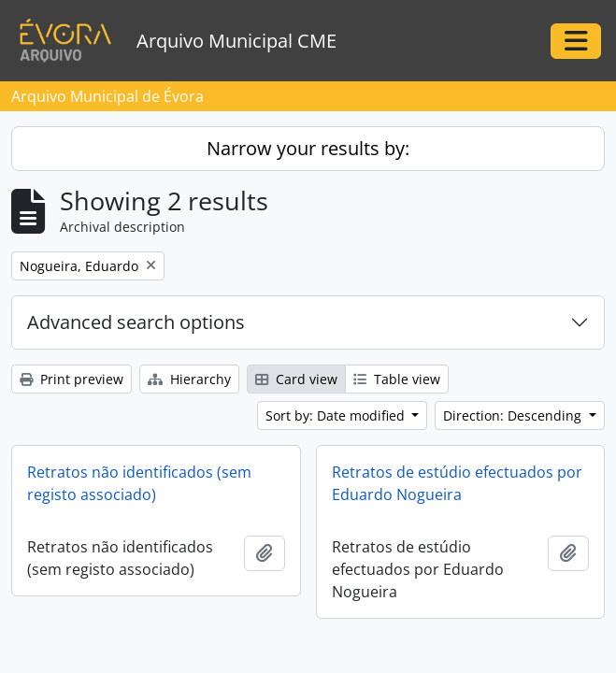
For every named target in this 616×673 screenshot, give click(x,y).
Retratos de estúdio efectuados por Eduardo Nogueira (457, 483)
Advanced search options (136, 322)
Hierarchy (189, 379)
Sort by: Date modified (337, 415)
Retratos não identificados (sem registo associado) (139, 483)
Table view (397, 379)
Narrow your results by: (308, 148)
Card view (296, 379)
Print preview (72, 379)
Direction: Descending (514, 415)
